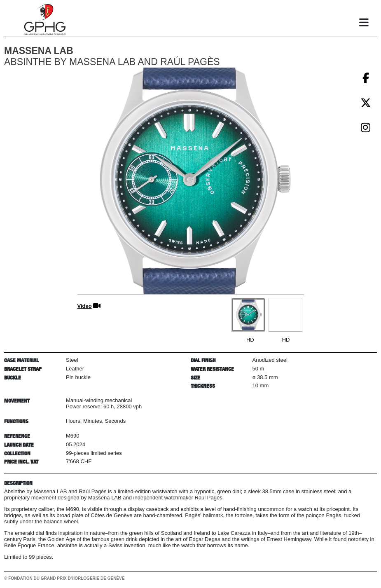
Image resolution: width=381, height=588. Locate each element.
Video (85, 306)
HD (250, 340)
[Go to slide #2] (285, 315)
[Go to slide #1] (248, 315)
